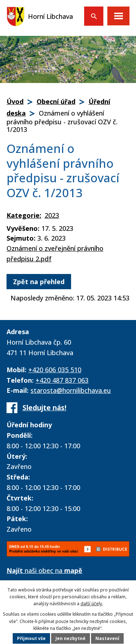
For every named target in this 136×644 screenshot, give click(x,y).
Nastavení (107, 638)
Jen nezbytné (71, 638)
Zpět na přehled (39, 282)
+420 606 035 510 (55, 370)
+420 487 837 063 (62, 380)
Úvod (15, 101)
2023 (52, 215)
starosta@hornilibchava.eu (71, 390)
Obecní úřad (56, 101)
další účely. (92, 604)
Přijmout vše (31, 638)
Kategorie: (24, 215)
